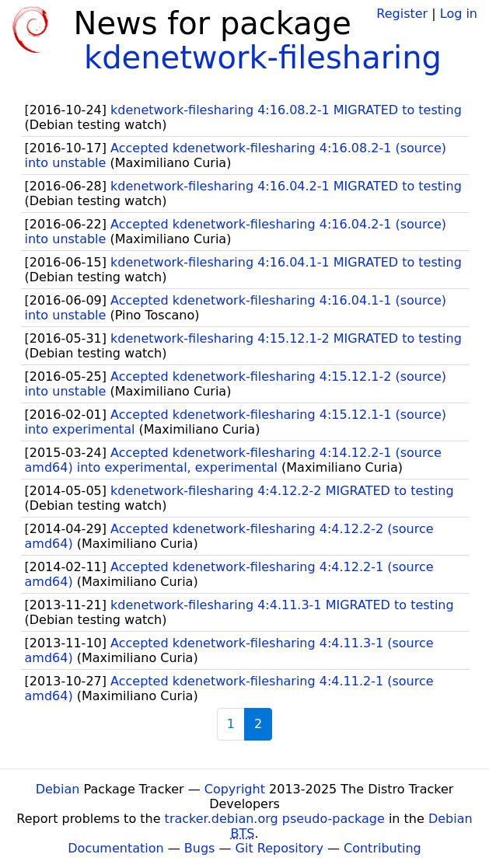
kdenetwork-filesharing (263, 58)
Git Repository (279, 848)
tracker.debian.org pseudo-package (275, 819)
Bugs (200, 848)
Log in (459, 14)
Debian (58, 789)
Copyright (235, 789)
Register (402, 14)
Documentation (115, 848)
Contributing (382, 848)
